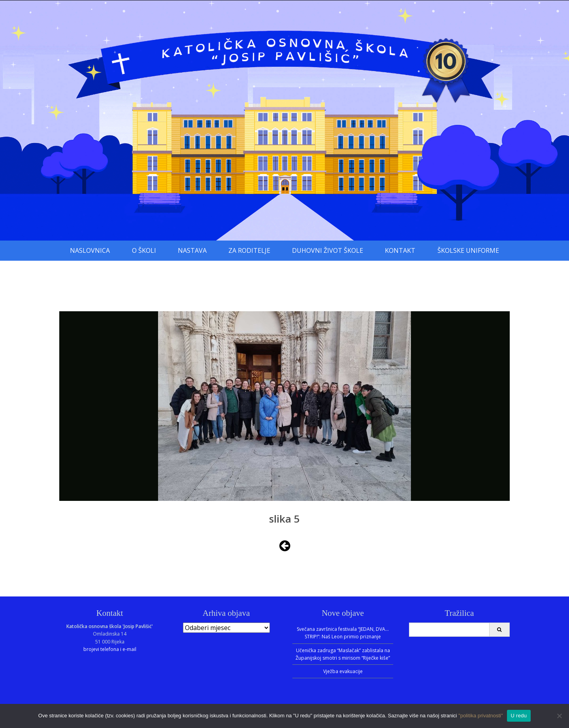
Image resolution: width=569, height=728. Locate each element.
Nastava (192, 250)
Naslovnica (90, 250)
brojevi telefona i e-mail (110, 649)
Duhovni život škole (328, 250)
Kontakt (400, 250)
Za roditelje (249, 250)
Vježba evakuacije (343, 671)
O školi (144, 250)
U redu (519, 716)
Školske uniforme (468, 250)
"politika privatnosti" (481, 716)
